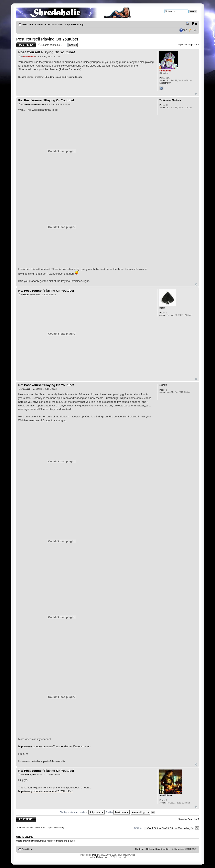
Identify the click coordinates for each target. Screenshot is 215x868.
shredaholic (29, 57)
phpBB (95, 855)
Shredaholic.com (53, 77)
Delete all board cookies (158, 849)
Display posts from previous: (82, 812)
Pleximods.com (74, 77)
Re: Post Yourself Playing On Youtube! (46, 100)
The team (139, 849)
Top (196, 94)
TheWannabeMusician (34, 105)
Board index (28, 24)
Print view (188, 24)
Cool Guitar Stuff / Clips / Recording (64, 24)
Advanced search (189, 14)
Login (195, 30)
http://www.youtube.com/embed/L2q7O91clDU (46, 791)
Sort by (118, 812)
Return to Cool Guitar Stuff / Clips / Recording (41, 828)
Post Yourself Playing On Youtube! (47, 39)
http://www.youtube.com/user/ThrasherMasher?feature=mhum (55, 746)
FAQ (185, 30)
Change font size (194, 24)
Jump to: (138, 828)
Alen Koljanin (30, 775)
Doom (26, 295)
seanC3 (27, 389)
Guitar (40, 24)
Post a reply (26, 45)
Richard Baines (103, 857)
